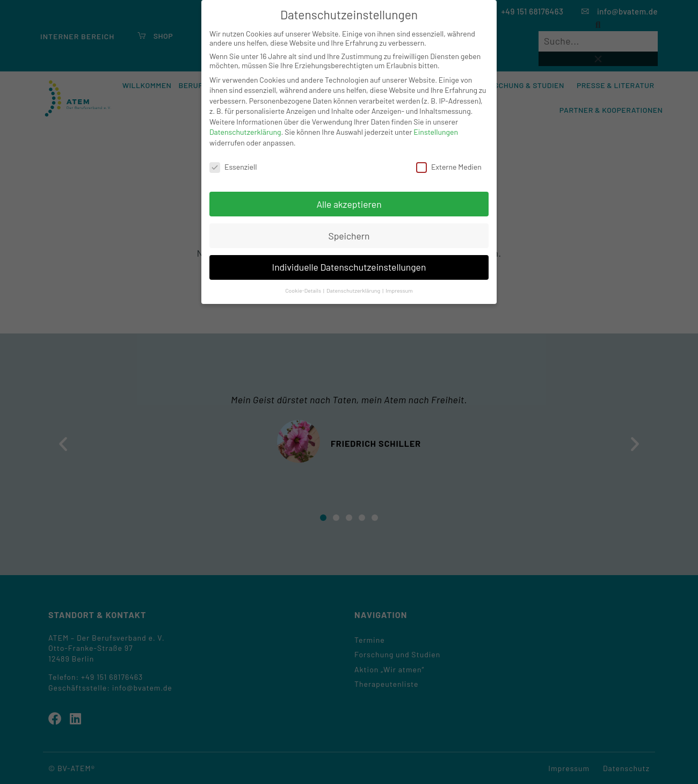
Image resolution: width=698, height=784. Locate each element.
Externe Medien (449, 167)
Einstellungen (436, 132)
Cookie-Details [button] (304, 290)
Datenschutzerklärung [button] (354, 290)
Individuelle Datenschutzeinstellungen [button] (349, 267)
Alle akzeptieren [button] (349, 204)
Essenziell (233, 167)
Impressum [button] (399, 290)
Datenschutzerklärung (245, 132)
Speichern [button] (349, 236)
